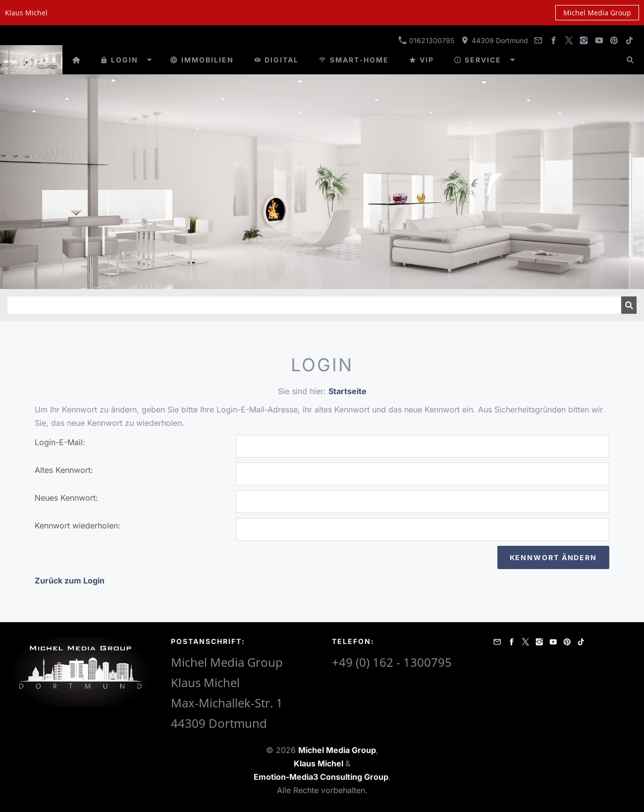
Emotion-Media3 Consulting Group (321, 777)
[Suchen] (314, 305)
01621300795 (426, 40)
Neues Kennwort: (66, 498)
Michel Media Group (597, 13)
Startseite (348, 391)
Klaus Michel (320, 763)
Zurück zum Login (70, 580)
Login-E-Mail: (60, 442)
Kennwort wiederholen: (78, 525)
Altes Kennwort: (64, 470)
